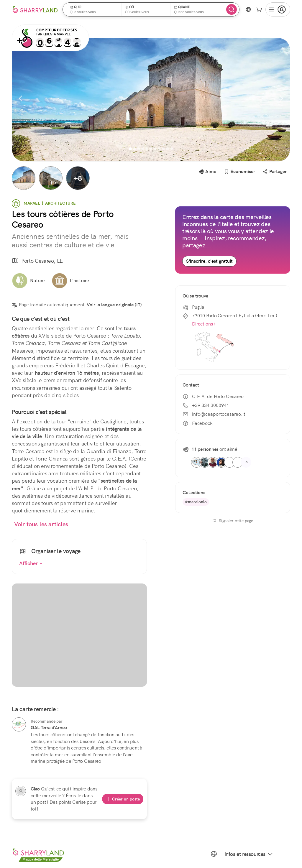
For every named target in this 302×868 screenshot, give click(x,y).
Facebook (198, 423)
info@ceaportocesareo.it (214, 414)
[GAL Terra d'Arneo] (19, 724)
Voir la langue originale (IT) (114, 305)
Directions (204, 324)
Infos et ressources (249, 854)
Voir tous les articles (41, 524)
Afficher (31, 563)
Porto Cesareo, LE (37, 261)
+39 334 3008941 (206, 405)
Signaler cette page (233, 521)
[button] (94, 9)
